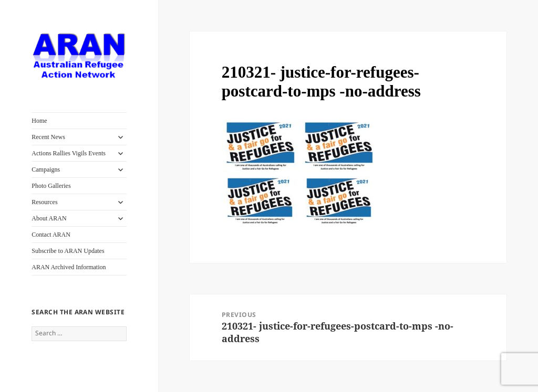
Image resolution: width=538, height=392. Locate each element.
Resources (44, 202)
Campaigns (46, 169)
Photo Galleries (51, 186)
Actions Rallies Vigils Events (69, 153)
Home (39, 121)
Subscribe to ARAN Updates (68, 251)
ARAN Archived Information (69, 267)
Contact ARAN (51, 235)
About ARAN (49, 218)
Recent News (48, 137)
